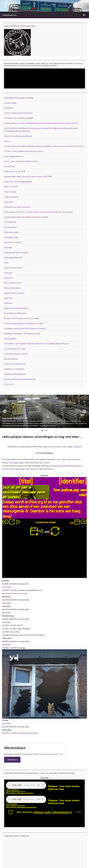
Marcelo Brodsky (11, 359)
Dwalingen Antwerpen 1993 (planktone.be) (22, 333)
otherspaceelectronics (14, 268)
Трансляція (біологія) (13, 258)
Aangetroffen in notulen (14, 293)
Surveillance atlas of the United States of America (25, 328)
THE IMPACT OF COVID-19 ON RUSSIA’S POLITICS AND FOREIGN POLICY (37, 344)
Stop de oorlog (10, 192)
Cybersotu (8, 278)
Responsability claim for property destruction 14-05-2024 (28, 176)
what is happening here (14, 156)
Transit (70, 459)
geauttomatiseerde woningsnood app (20, 379)
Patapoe (77, 446)
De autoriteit (9, 166)
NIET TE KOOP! (11, 187)
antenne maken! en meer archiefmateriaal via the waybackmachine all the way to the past (41, 123)
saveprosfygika (10, 103)
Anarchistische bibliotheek (15, 313)
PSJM (20, 625)
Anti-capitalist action (13, 283)
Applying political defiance (15, 374)
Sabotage (8, 247)
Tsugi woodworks (11, 197)
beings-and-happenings (13, 462)
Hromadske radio (11, 237)
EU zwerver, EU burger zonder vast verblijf (21, 318)
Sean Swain (9, 202)
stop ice (7, 141)
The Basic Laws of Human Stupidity (19, 118)
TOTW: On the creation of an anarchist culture (24, 151)
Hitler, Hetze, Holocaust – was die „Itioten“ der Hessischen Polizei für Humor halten (39, 212)
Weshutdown (15, 748)
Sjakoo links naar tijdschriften (16, 308)
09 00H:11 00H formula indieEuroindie (20, 733)
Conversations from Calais (15, 349)
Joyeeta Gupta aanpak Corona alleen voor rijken (24, 323)
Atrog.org (8, 273)
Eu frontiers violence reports (16, 354)
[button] (5, 411)
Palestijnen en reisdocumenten (17, 207)
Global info (8, 298)
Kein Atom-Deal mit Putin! (15, 418)
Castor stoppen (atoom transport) (18, 113)
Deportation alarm (12, 232)
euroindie (6, 603)
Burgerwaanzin (10, 339)
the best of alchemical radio (15, 593)
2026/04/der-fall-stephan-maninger (19, 98)
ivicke (6, 263)
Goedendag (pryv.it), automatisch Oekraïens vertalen (26, 217)
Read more (12, 760)
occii (59, 459)
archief (46, 462)
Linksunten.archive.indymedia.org (18, 136)
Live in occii (9, 384)
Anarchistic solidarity (13, 242)
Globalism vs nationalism (14, 369)
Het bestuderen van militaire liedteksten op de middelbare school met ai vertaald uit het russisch (44, 146)
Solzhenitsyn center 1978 (15, 171)
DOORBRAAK (10, 222)
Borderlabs (9, 108)
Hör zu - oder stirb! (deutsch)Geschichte (21, 161)
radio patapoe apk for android (16, 252)
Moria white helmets (13, 288)
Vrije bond (8, 303)
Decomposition (10, 227)
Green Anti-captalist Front (15, 364)
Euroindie (6, 587)
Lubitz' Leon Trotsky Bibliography (18, 182)
